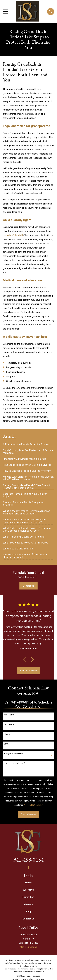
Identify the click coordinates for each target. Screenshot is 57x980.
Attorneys (28, 890)
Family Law (28, 897)
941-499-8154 (28, 859)
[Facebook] (28, 867)
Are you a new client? (14, 753)
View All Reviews (28, 671)
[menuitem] (26, 443)
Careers (28, 904)
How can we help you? (15, 763)
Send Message (28, 814)
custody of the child (13, 235)
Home (28, 883)
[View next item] (32, 660)
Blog (28, 912)
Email (7, 744)
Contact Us (28, 586)
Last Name (9, 724)
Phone (7, 734)
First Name (9, 715)
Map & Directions (28, 947)
